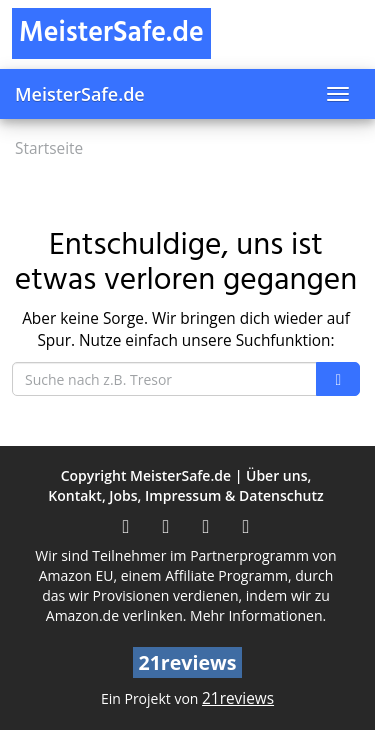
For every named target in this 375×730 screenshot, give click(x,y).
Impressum (183, 495)
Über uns (276, 475)
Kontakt (75, 495)
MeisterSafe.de (80, 94)
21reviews (238, 698)
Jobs (123, 495)
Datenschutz (281, 495)
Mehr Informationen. (258, 615)
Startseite (49, 148)
